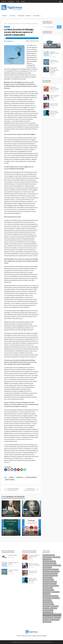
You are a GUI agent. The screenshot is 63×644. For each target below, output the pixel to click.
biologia (11, 477)
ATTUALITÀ (12, 16)
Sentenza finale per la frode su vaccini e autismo (55, 97)
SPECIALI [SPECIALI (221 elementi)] (55, 606)
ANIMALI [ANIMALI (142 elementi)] (56, 557)
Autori (18, 1)
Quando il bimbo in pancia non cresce (54, 105)
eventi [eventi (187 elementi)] (46, 572)
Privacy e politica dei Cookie (24, 636)
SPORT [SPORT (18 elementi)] (46, 608)
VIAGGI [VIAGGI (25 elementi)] (57, 618)
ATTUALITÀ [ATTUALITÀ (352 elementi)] (47, 559)
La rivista (4, 1)
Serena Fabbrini (8, 515)
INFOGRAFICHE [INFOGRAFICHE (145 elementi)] (48, 580)
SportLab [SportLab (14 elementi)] (53, 608)
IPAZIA (5, 509)
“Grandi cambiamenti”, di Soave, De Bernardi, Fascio (10, 531)
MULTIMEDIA (37, 16)
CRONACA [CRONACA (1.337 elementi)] (47, 565)
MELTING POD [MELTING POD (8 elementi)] (54, 586)
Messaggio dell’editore (50, 47)
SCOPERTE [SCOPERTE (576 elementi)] (47, 600)
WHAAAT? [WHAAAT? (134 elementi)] (47, 622)
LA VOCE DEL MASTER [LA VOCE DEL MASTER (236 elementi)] (50, 584)
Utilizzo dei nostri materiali (39, 636)
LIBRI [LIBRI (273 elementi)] (46, 586)
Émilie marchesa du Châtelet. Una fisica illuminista (11, 512)
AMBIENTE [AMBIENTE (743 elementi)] (47, 557)
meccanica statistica (31, 477)
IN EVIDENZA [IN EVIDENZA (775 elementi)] (48, 578)
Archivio (23, 1)
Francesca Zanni (8, 534)
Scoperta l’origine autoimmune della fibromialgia (54, 113)
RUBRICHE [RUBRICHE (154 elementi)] (47, 598)
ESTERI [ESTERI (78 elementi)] (55, 569)
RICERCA (4, 16)
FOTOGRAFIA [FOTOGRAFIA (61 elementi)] (55, 572)
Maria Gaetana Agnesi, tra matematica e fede (30, 512)
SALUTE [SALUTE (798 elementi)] (56, 598)
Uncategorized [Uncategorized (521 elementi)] (48, 618)
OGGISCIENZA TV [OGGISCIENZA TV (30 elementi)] (48, 590)
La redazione (11, 1)
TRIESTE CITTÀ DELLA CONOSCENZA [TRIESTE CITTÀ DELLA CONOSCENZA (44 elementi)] (52, 615)
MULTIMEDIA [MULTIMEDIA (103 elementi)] (48, 588)
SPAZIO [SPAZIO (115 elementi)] (46, 606)
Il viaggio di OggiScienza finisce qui (54, 53)
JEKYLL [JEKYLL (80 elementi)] (53, 582)
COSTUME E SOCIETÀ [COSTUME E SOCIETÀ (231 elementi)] (49, 563)
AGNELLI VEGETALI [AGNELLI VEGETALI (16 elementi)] (49, 555)
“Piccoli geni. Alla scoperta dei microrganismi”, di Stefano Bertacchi (31, 530)
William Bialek (32, 71)
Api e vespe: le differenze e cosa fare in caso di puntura (55, 88)
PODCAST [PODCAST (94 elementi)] (47, 592)
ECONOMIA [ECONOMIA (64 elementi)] (47, 569)
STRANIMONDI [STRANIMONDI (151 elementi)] (48, 610)
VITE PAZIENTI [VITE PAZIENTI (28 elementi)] (55, 620)
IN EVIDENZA (21, 16)
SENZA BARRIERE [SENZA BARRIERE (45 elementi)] (48, 604)
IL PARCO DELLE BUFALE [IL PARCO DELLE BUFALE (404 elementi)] (50, 576)
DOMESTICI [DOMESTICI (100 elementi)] (47, 567)
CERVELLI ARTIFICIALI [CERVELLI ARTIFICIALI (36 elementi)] (49, 561)
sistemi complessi (10, 479)
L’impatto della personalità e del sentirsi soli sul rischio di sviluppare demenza (55, 70)
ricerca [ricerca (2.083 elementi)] (47, 594)
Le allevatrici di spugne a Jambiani (54, 61)
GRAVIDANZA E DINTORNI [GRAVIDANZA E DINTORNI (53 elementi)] (50, 574)
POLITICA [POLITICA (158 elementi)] (55, 592)
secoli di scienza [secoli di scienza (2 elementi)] (48, 602)
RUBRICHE (28, 16)
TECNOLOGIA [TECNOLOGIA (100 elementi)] (48, 612)
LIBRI (4, 528)
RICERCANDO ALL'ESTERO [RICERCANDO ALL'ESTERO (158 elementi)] (50, 596)
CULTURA (7, 27)
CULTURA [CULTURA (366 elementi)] (57, 565)
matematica (20, 477)
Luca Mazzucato (10, 41)
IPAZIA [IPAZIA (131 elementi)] (46, 582)
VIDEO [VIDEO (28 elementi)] (46, 620)
